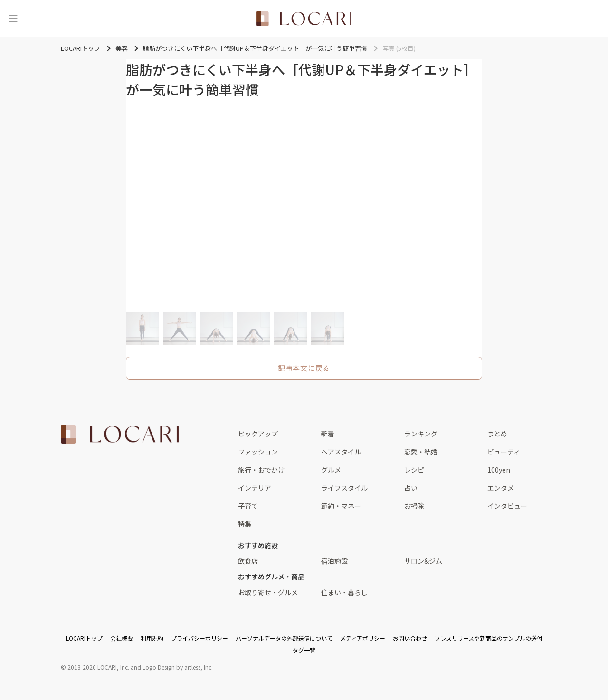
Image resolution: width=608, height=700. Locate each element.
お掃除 (414, 506)
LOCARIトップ (84, 638)
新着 (328, 434)
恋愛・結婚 (421, 452)
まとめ (497, 434)
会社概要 (122, 638)
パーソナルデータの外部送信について (284, 638)
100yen (499, 470)
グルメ (331, 470)
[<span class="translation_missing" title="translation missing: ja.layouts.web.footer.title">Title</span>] (120, 434)
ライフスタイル (344, 488)
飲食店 (248, 561)
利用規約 (152, 638)
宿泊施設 (334, 561)
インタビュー (507, 506)
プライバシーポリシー (199, 638)
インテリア (255, 488)
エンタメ (501, 488)
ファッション (258, 452)
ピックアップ (258, 434)
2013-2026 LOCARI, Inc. (98, 667)
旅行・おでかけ (261, 470)
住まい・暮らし (344, 592)
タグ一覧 (304, 650)
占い (411, 488)
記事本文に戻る (304, 368)
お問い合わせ (410, 638)
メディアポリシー (363, 638)
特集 (245, 524)
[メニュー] (13, 19)
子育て (248, 506)
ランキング (421, 434)
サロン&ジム (423, 561)
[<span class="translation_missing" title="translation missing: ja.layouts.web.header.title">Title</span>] (304, 19)
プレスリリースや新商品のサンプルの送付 (489, 638)
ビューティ (504, 452)
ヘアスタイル (341, 452)
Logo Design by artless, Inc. (178, 667)
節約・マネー (341, 506)
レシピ (414, 470)
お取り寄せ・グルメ (268, 592)
